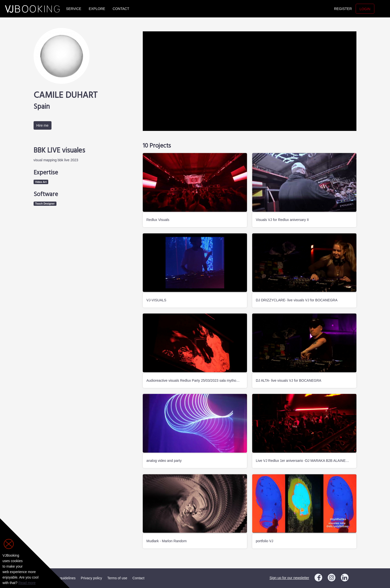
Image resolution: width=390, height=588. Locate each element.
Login (365, 9)
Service (74, 9)
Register (343, 9)
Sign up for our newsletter (289, 578)
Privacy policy (92, 578)
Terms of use (117, 578)
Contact (121, 9)
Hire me (42, 125)
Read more (27, 583)
